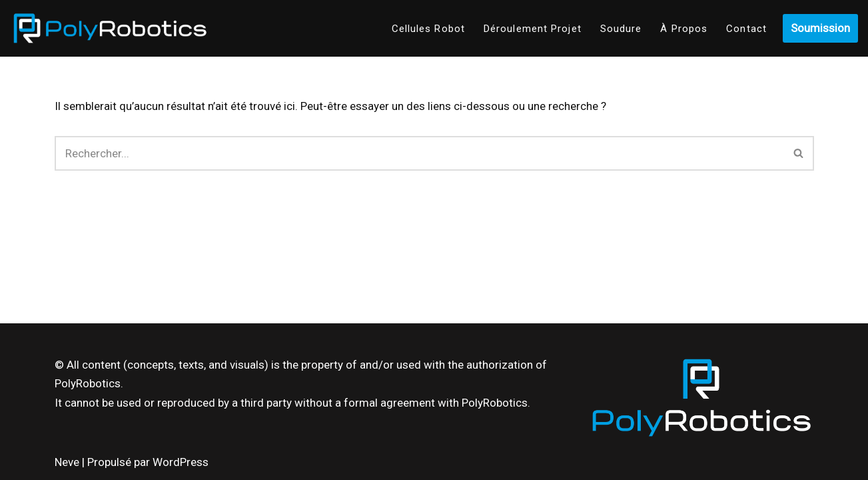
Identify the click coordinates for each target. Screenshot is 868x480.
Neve (67, 462)
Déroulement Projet (533, 29)
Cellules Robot (428, 29)
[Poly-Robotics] (110, 28)
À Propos (684, 29)
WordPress (181, 462)
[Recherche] (419, 153)
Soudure (621, 29)
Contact (746, 29)
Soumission (820, 28)
